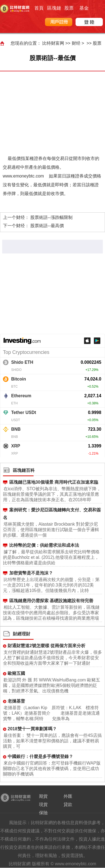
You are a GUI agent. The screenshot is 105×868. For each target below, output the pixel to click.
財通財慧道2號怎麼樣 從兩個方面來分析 (46, 646)
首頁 (39, 8)
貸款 (68, 804)
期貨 (43, 796)
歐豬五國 (16, 673)
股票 (69, 8)
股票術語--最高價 (47, 226)
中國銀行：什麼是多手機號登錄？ (40, 756)
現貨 (43, 804)
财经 (76, 43)
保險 (43, 813)
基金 (84, 8)
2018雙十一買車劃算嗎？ (32, 729)
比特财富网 (53, 43)
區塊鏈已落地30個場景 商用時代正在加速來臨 (54, 482)
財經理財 (22, 634)
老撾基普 (16, 701)
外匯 (68, 796)
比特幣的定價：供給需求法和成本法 (44, 545)
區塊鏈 (54, 8)
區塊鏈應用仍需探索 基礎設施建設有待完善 (51, 601)
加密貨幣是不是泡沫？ (31, 573)
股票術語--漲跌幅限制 (51, 217)
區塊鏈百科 (24, 470)
